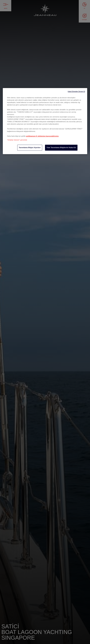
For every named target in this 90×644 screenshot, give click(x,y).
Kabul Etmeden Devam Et (76, 91)
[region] (45, 121)
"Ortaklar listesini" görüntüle (17, 140)
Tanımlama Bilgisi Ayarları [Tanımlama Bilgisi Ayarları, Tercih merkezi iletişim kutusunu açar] (30, 148)
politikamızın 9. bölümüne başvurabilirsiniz (42, 136)
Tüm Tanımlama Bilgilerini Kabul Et (61, 148)
